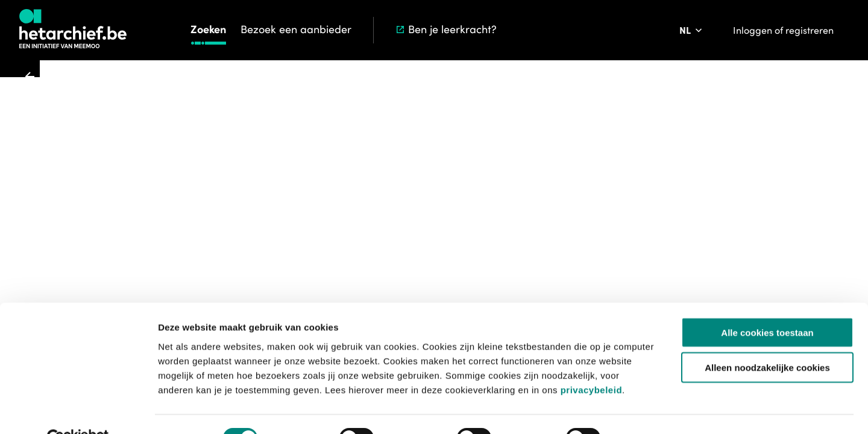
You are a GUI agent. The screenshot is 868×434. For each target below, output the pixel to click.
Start (390, 84)
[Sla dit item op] (576, 165)
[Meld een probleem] (609, 165)
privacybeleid (591, 361)
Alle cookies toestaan (767, 304)
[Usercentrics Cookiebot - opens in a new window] (78, 410)
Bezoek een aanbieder (296, 29)
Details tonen (651, 410)
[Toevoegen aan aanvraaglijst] (468, 165)
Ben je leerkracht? (446, 29)
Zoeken (208, 29)
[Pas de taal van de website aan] (692, 30)
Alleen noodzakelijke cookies (767, 340)
